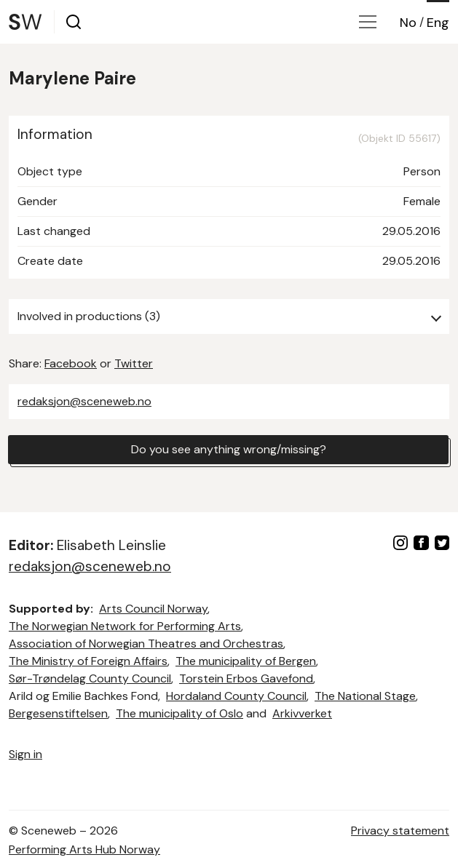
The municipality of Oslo (179, 713)
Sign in (25, 754)
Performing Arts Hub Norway (84, 849)
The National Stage (365, 696)
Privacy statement (400, 831)
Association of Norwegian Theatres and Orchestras (146, 644)
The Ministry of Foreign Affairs (88, 661)
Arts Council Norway (153, 609)
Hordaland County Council (236, 696)
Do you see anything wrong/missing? (229, 449)
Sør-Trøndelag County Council (90, 678)
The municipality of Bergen (246, 661)
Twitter (134, 363)
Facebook (71, 363)
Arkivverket (302, 713)
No (408, 23)
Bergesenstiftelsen (58, 713)
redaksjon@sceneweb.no (84, 401)
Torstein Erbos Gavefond (246, 678)
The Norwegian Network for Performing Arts (125, 626)
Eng (438, 23)
